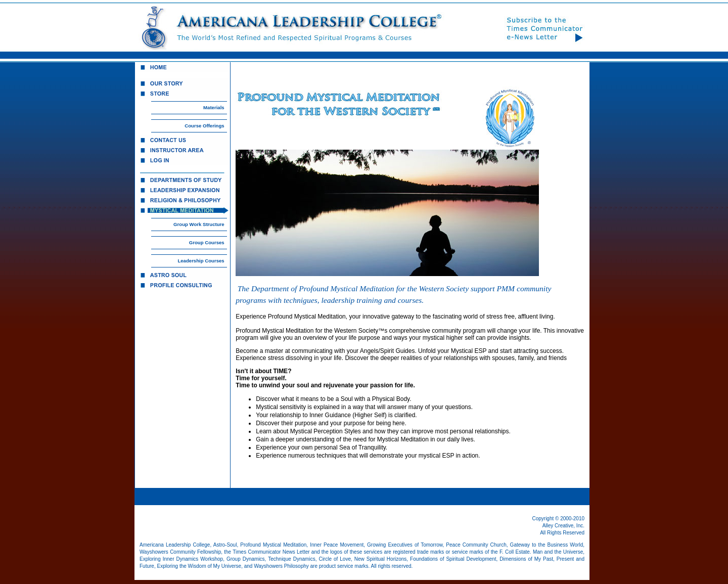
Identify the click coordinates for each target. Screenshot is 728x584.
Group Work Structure (199, 224)
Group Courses (207, 242)
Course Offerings (204, 126)
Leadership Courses (201, 261)
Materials (214, 107)
